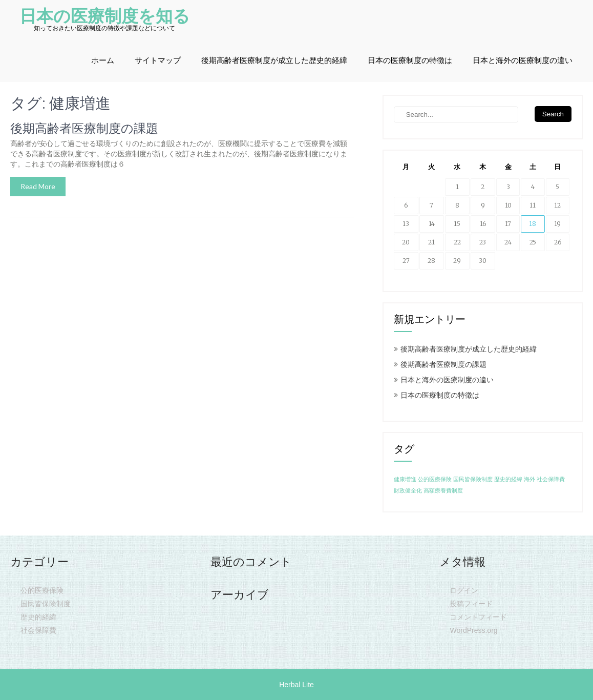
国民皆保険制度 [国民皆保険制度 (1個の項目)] (473, 479)
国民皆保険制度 (46, 604)
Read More (38, 186)
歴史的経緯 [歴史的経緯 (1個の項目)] (508, 479)
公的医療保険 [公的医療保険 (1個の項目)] (435, 479)
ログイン (464, 590)
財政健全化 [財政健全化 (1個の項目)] (408, 491)
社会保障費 (38, 630)
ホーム (103, 60)
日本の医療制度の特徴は (410, 60)
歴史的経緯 (38, 617)
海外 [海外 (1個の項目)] (530, 479)
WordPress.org (473, 630)
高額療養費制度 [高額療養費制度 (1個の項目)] (443, 491)
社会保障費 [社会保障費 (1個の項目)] (551, 479)
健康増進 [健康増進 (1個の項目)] (405, 479)
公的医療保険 (42, 590)
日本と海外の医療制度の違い (523, 60)
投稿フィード (471, 604)
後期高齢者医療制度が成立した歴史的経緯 (274, 60)
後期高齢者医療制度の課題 (84, 129)
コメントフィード (478, 617)
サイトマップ (158, 60)
